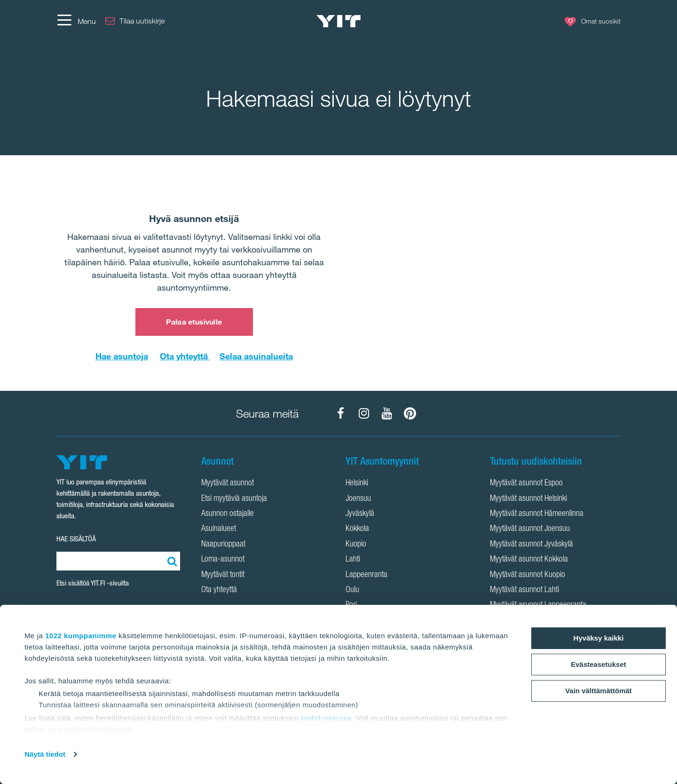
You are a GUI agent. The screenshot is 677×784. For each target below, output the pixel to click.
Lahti (353, 560)
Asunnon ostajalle (228, 514)
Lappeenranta (366, 575)
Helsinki (357, 483)
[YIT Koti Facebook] (341, 413)
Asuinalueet (219, 529)
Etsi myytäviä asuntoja (234, 499)
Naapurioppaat (223, 545)
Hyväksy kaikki (599, 638)
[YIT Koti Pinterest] (410, 413)
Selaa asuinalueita (256, 356)
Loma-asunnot (223, 560)
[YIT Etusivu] (338, 21)
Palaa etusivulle (194, 322)
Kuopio (356, 545)
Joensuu (358, 499)
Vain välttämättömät (598, 691)
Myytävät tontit (223, 575)
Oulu (352, 590)
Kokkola (357, 529)
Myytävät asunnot (228, 483)
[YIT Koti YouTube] (387, 413)
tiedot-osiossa (326, 718)
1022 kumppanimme (81, 636)
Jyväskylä (360, 514)
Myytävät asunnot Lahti (524, 590)
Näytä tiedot (45, 754)
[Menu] (76, 21)
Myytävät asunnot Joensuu (530, 529)
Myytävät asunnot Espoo (526, 483)
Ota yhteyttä (185, 356)
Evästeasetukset (598, 664)
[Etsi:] (171, 561)
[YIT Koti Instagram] (364, 413)
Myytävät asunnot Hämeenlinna (537, 514)
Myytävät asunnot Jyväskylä (531, 545)
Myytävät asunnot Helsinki (528, 499)
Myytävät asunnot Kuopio (527, 575)
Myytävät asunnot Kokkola (529, 560)
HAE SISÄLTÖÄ (76, 539)
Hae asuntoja (122, 356)
